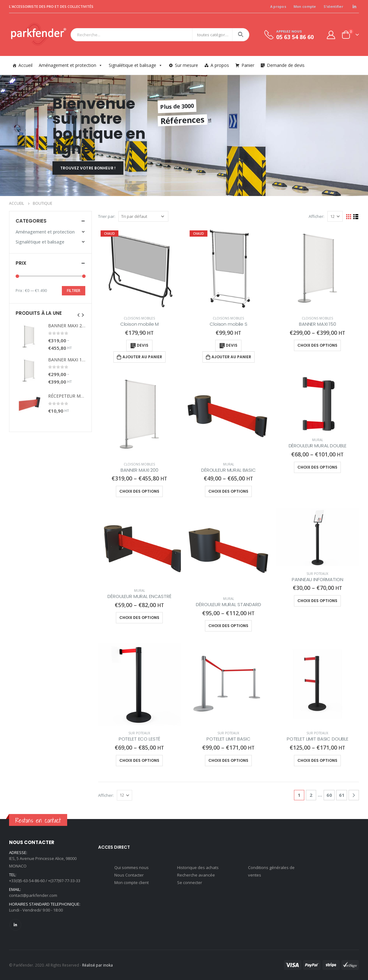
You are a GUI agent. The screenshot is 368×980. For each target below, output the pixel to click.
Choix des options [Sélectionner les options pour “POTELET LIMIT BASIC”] (228, 760)
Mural (229, 464)
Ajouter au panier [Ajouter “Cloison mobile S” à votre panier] (231, 357)
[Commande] (143, 216)
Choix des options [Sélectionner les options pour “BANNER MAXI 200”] (139, 491)
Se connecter (190, 882)
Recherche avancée (196, 875)
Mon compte (305, 6)
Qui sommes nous (132, 867)
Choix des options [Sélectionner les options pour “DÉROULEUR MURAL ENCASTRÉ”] (139, 618)
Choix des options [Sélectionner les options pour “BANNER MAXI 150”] (317, 345)
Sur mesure (186, 65)
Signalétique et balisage (136, 65)
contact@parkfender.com (33, 895)
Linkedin (15, 925)
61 (342, 795)
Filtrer (74, 291)
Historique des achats (198, 867)
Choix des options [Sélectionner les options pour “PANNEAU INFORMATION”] (317, 601)
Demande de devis (286, 65)
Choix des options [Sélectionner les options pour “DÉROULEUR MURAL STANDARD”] (228, 626)
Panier (248, 65)
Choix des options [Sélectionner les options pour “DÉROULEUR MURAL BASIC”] (228, 491)
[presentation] (79, 314)
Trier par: (107, 216)
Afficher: (316, 216)
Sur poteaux (317, 574)
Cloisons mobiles (139, 318)
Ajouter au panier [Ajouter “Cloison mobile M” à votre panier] (142, 357)
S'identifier (333, 6)
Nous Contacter (129, 875)
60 (329, 795)
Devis (143, 345)
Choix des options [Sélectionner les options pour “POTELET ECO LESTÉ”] (139, 760)
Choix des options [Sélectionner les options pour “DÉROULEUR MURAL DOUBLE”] (317, 467)
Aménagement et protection (71, 65)
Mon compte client (132, 882)
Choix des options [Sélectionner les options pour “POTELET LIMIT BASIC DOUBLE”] (317, 760)
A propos (278, 6)
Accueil (25, 65)
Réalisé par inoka (97, 965)
